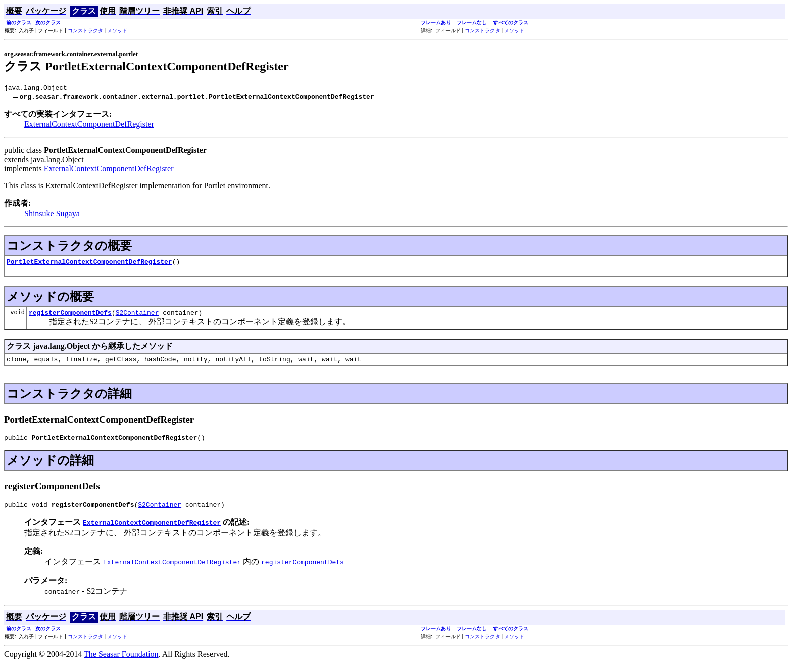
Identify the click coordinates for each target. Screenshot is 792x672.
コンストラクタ (85, 31)
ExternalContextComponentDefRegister (89, 125)
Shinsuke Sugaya (52, 215)
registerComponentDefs (70, 317)
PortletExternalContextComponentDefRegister (89, 264)
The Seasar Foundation (121, 663)
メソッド (117, 31)
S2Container (137, 317)
